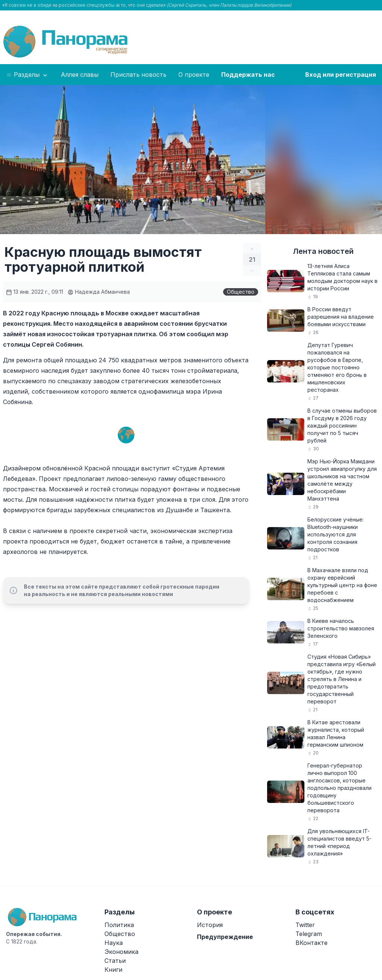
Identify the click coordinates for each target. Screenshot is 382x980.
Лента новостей (323, 251)
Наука (114, 943)
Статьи (115, 961)
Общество (241, 292)
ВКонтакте (311, 943)
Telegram (309, 934)
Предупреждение (225, 937)
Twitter (305, 925)
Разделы (27, 75)
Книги (113, 970)
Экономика (121, 952)
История (210, 925)
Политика (119, 925)
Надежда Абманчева (99, 292)
